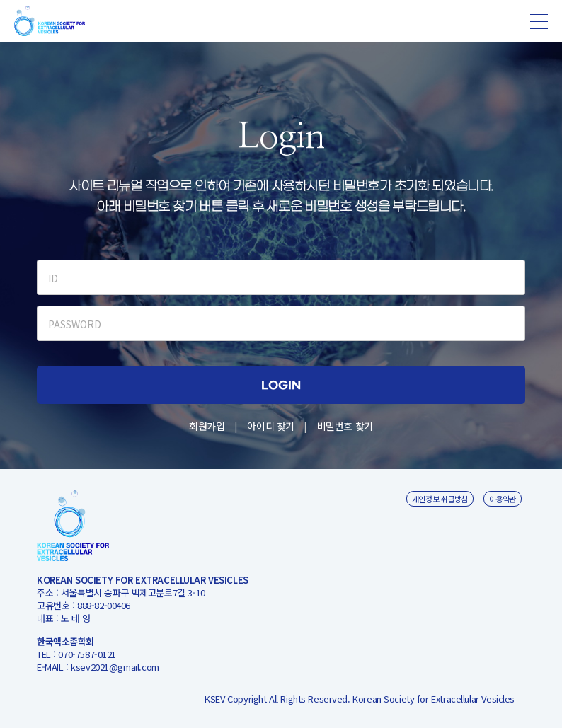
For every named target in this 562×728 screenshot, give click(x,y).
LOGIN (281, 386)
